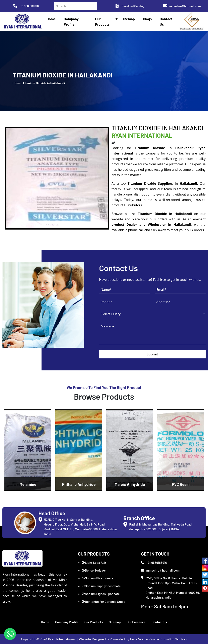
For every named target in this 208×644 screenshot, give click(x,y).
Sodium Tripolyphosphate (101, 586)
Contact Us (159, 622)
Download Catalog (130, 6)
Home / (17, 83)
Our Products (94, 622)
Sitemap (128, 19)
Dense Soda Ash (95, 570)
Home (51, 19)
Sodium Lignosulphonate (101, 594)
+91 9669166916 (26, 6)
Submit (152, 354)
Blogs (147, 19)
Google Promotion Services (168, 639)
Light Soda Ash (94, 562)
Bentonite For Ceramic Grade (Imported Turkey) (104, 604)
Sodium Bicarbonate (98, 578)
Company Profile (67, 622)
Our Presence (136, 622)
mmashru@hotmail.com (182, 6)
